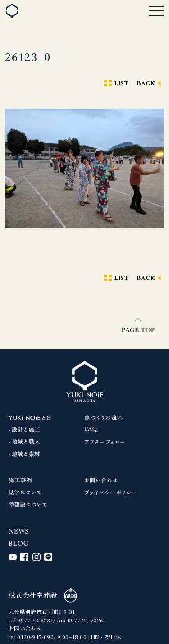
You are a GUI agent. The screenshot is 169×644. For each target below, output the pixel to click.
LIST (121, 84)
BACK (146, 84)
